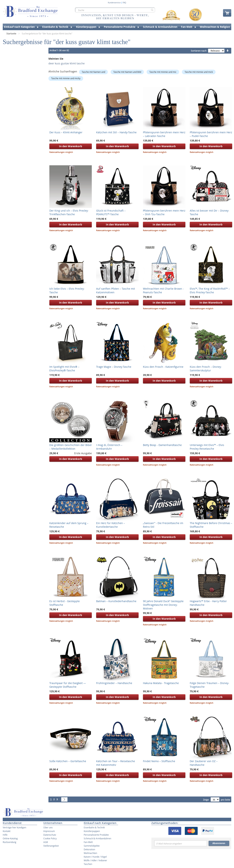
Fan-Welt (88, 842)
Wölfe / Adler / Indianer (95, 860)
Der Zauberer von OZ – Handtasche (204, 763)
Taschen (88, 864)
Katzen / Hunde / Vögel (95, 857)
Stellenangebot (51, 846)
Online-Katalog (10, 838)
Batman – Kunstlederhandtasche (116, 601)
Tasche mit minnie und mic (163, 72)
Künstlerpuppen (92, 831)
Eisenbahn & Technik (94, 827)
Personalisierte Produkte (96, 835)
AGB (46, 842)
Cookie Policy (50, 838)
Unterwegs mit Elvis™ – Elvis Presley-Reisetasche (207, 447)
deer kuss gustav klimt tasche (67, 63)
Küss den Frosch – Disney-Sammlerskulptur (206, 369)
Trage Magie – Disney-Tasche (114, 367)
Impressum (49, 831)
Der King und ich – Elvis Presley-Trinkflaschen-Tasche (69, 212)
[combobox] (115, 10)
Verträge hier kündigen (14, 827)
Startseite (12, 33)
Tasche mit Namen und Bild (127, 72)
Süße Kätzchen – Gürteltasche (68, 761)
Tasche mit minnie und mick (199, 72)
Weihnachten (90, 853)
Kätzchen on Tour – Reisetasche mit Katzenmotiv (116, 763)
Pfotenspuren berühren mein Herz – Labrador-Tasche (164, 134)
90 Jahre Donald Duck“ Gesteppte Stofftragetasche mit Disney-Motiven (163, 605)
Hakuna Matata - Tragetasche (161, 683)
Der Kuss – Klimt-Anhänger (66, 132)
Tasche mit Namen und (93, 72)
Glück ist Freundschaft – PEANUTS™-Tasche (111, 212)
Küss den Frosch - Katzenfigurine (163, 367)
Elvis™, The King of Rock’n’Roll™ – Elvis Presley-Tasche (210, 290)
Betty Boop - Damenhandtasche (162, 445)
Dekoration (89, 849)
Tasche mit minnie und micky (66, 78)
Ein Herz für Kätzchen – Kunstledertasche (111, 525)
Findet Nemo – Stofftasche (159, 761)
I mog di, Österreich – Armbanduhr (109, 447)
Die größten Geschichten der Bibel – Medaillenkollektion (70, 447)
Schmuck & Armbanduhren (97, 838)
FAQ (124, 3)
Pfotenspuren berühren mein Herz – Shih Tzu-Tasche (164, 212)
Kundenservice (114, 3)
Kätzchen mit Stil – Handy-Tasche (116, 132)
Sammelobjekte (92, 846)
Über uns (48, 827)
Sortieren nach (199, 51)
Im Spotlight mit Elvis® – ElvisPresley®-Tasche (64, 369)
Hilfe (5, 835)
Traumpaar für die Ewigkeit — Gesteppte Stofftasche (68, 685)
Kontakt (7, 831)
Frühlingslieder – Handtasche (114, 683)
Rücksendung (10, 842)
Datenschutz (50, 835)
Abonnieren (219, 843)
